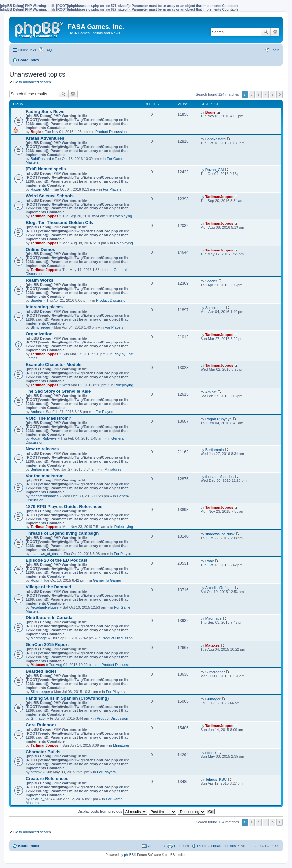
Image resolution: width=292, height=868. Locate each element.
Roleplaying (123, 216)
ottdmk (36, 772)
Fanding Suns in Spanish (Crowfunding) (67, 698)
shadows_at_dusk (45, 554)
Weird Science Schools (50, 196)
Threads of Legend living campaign (62, 533)
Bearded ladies (41, 671)
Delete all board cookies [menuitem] (216, 846)
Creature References (47, 778)
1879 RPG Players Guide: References (64, 506)
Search (266, 32)
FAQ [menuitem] (48, 50)
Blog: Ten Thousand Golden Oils (59, 223)
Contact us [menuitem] (156, 846)
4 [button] (266, 94)
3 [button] (259, 94)
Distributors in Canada (49, 618)
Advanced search (275, 32)
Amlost (36, 412)
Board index (29, 846)
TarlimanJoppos (45, 216)
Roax (35, 580)
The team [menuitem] (181, 846)
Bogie (36, 132)
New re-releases (42, 449)
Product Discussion (111, 132)
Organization (39, 334)
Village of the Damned (49, 587)
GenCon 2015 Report (47, 644)
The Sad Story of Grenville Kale (58, 391)
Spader (36, 300)
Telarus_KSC (41, 799)
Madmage (39, 638)
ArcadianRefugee (45, 607)
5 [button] (273, 94)
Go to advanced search (32, 82)
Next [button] (280, 94)
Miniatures (113, 469)
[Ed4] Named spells (46, 169)
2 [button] (252, 94)
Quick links (27, 50)
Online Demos (40, 249)
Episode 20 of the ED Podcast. (57, 560)
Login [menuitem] (275, 50)
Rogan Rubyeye (44, 438)
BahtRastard (41, 159)
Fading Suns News (45, 111)
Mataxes (38, 665)
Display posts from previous (112, 811)
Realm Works (39, 280)
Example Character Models (54, 365)
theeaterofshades (45, 496)
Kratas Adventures (45, 138)
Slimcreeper (40, 327)
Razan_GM (40, 189)
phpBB (129, 855)
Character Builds (43, 752)
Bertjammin (40, 469)
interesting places (44, 307)
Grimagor (38, 718)
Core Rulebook (41, 725)
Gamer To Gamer (107, 580)
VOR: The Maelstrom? (49, 418)
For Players (112, 189)
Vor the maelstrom (45, 476)
